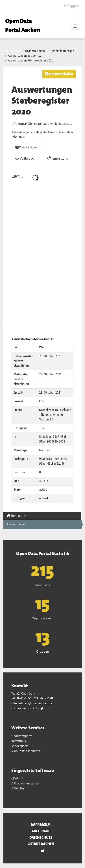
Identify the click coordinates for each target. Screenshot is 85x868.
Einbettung (58, 158)
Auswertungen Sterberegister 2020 (31, 61)
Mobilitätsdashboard (26, 751)
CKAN (16, 778)
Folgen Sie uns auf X (28, 708)
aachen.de (41, 831)
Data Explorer (26, 147)
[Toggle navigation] (75, 26)
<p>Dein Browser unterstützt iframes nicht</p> (42, 246)
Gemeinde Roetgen (62, 51)
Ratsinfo (17, 741)
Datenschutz (41, 837)
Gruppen (42, 652)
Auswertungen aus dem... (24, 56)
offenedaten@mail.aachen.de (32, 703)
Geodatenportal (23, 736)
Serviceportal (21, 746)
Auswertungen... (18, 524)
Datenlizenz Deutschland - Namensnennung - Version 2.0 (55, 415)
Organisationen (35, 51)
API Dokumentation (25, 783)
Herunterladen (59, 74)
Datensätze (43, 585)
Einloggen (71, 6)
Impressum (41, 825)
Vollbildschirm (28, 158)
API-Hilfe (18, 788)
